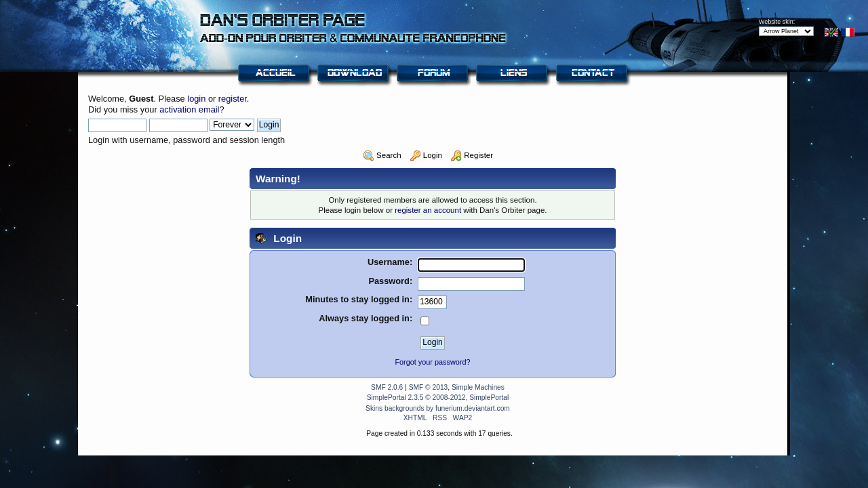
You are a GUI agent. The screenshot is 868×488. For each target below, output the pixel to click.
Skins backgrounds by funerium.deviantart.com (438, 408)
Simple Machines (478, 387)
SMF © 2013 (429, 387)
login (196, 99)
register (233, 99)
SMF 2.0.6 (387, 387)
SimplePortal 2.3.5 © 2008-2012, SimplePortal (438, 398)
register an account (428, 210)
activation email (189, 109)
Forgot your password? (432, 362)
